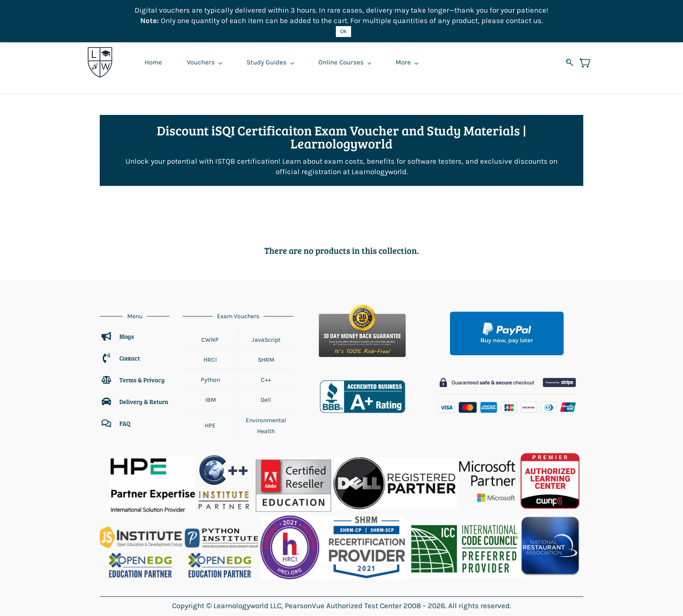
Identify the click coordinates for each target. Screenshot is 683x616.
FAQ (125, 423)
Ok (343, 31)
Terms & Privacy (143, 380)
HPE (210, 426)
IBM (210, 400)
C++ (266, 380)
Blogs (127, 336)
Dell (266, 400)
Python (210, 380)
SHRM (266, 360)
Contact (130, 358)
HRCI (210, 360)
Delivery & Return (144, 402)
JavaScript (266, 340)
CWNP (210, 340)
